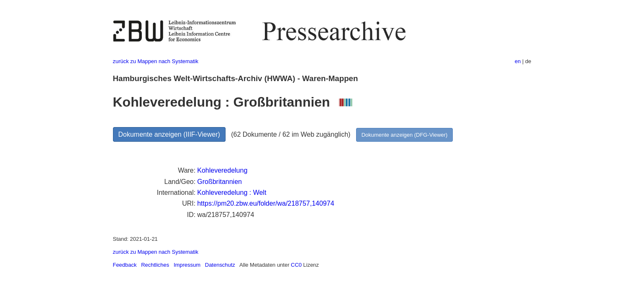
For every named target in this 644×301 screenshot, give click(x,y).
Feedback (125, 265)
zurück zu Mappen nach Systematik (156, 61)
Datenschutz (220, 265)
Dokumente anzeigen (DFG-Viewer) (405, 135)
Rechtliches (155, 265)
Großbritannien (219, 182)
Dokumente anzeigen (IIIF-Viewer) (169, 134)
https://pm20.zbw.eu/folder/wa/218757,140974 (266, 203)
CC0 (296, 265)
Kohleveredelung (222, 170)
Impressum (187, 265)
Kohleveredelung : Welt (232, 193)
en (518, 61)
